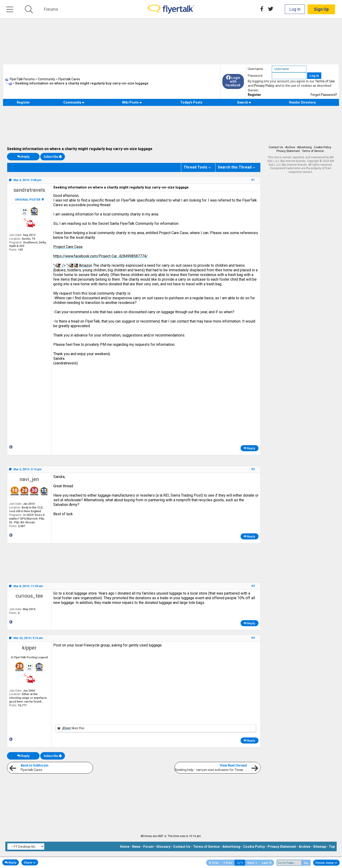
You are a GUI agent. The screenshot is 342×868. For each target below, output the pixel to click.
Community (74, 102)
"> (70, 265)
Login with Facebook (233, 81)
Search (244, 102)
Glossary (163, 847)
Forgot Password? (324, 95)
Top (332, 847)
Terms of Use (325, 81)
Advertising (304, 147)
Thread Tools (195, 167)
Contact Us (276, 147)
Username (255, 69)
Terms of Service (313, 151)
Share (30, 862)
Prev (228, 863)
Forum (148, 847)
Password (255, 76)
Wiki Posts (132, 102)
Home (125, 847)
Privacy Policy (264, 86)
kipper (29, 648)
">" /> (59, 265)
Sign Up (321, 9)
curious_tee (29, 596)
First (214, 863)
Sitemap (320, 847)
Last (267, 863)
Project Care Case (68, 247)
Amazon (85, 265)
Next (252, 863)
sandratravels (29, 190)
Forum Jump (326, 863)
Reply (23, 157)
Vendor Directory (302, 102)
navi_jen (29, 479)
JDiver (66, 728)
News (136, 847)
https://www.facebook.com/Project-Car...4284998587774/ (101, 256)
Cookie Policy (322, 147)
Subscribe (53, 157)
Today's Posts (191, 102)
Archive (290, 147)
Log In (295, 9)
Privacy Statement (288, 151)
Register (254, 95)
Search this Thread (235, 167)
